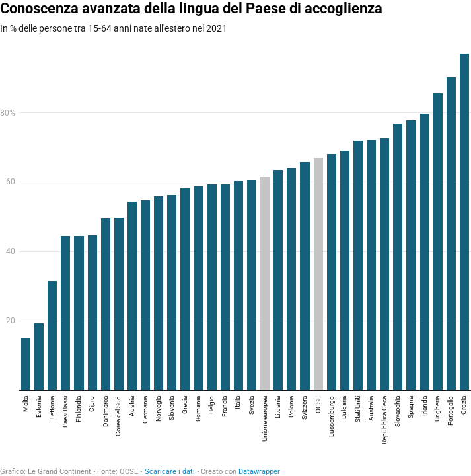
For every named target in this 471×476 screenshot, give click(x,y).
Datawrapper (259, 472)
